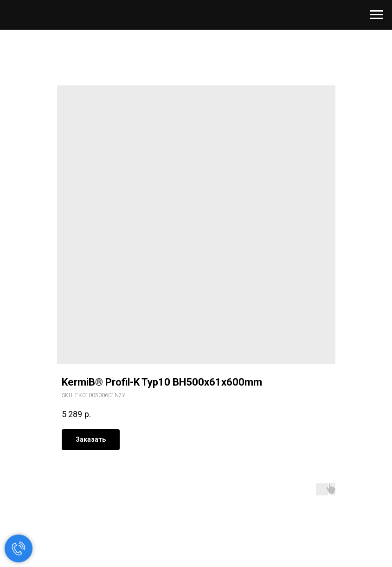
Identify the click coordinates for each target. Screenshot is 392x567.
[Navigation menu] (376, 15)
